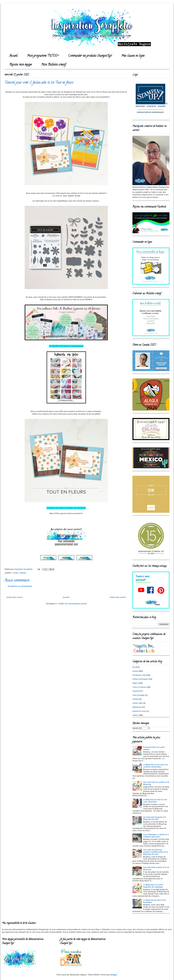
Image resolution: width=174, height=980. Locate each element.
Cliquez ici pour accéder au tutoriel (66, 508)
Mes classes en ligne (133, 56)
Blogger (114, 975)
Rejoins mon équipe (20, 65)
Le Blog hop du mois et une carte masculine (155, 801)
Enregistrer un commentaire (20, 586)
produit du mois (139, 711)
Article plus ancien (118, 597)
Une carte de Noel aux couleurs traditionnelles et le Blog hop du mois (156, 852)
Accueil (13, 56)
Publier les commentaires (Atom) (73, 604)
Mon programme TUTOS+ (43, 56)
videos (135, 715)
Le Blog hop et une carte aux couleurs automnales (156, 766)
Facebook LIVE (139, 675)
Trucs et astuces (140, 687)
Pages (135, 683)
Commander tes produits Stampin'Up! (90, 56)
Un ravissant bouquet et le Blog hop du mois (155, 818)
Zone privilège (139, 695)
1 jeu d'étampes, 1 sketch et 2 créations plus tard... (156, 836)
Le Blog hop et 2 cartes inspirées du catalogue (153, 886)
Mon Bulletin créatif (53, 65)
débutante (137, 707)
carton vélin (138, 703)
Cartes (16, 573)
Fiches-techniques (140, 679)
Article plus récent (14, 597)
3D (134, 667)
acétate (136, 699)
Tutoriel (23, 573)
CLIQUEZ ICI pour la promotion (66, 346)
